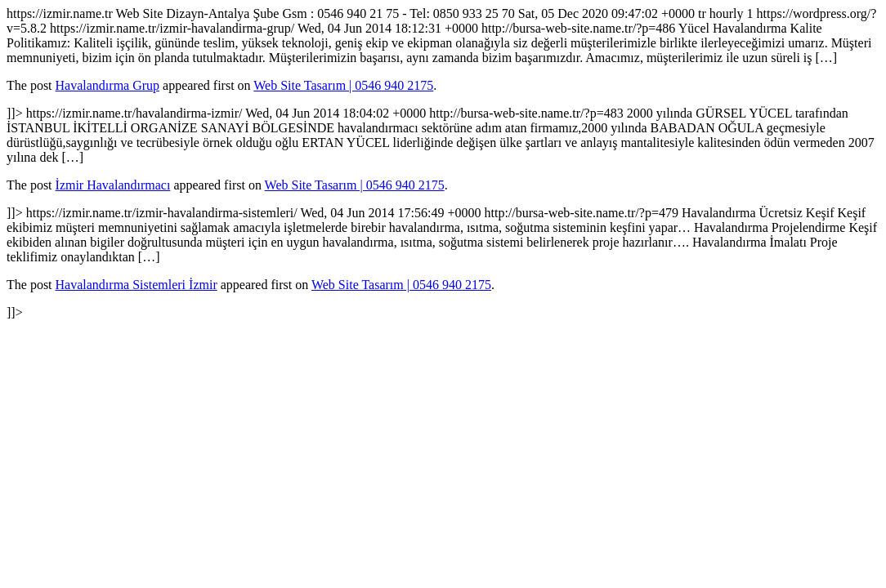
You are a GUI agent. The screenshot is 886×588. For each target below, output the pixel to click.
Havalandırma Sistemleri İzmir (136, 285)
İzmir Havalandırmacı (113, 185)
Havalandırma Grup (108, 85)
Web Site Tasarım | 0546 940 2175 (343, 85)
